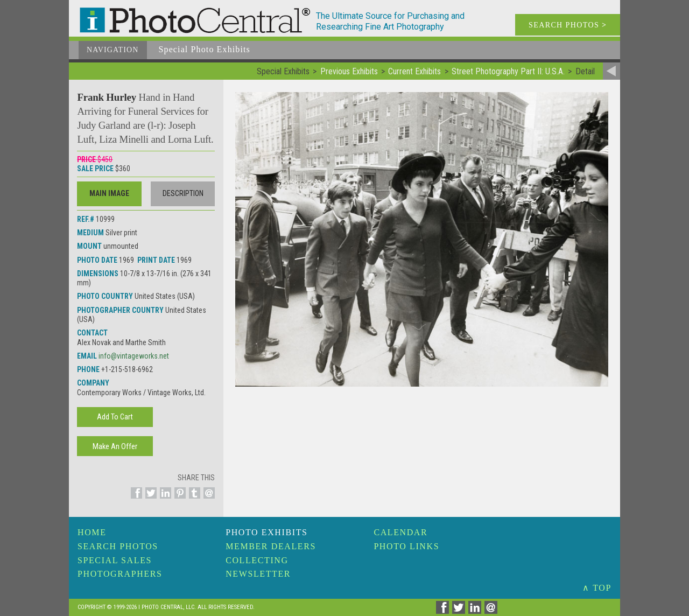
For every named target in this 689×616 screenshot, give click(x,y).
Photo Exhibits (266, 532)
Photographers (120, 574)
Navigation (113, 50)
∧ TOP (597, 588)
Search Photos (118, 546)
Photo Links (406, 546)
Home (92, 532)
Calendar (400, 532)
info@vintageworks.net (134, 356)
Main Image (109, 193)
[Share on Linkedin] (164, 499)
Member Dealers (271, 546)
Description (183, 193)
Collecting (257, 560)
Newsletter (258, 574)
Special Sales (115, 560)
